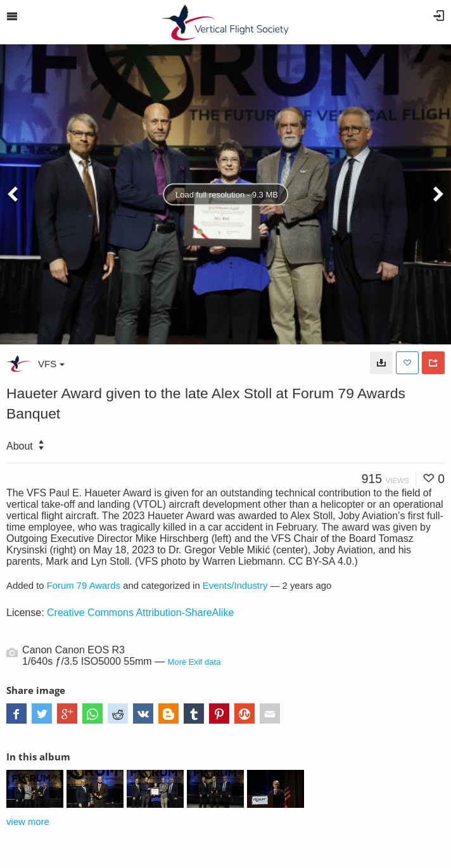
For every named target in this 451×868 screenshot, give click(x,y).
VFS (51, 364)
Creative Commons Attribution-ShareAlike (140, 613)
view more (28, 822)
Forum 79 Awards (84, 586)
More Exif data (194, 662)
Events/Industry (235, 586)
